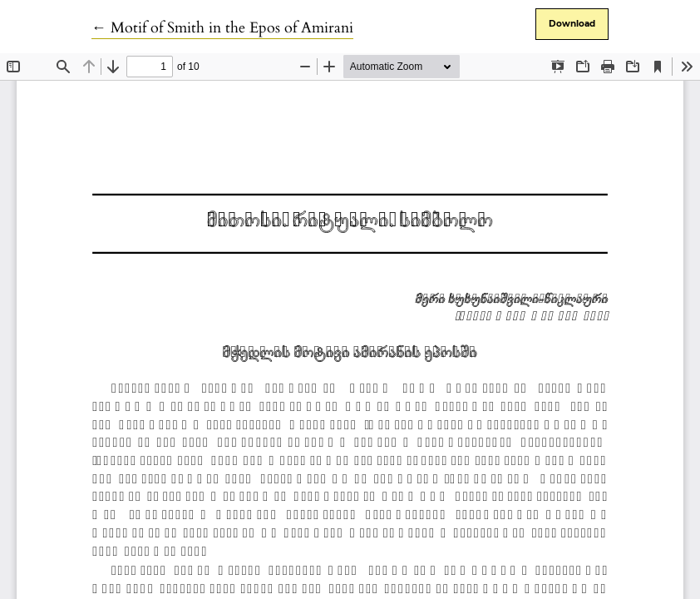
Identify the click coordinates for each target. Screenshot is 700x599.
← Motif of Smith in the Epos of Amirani (222, 28)
